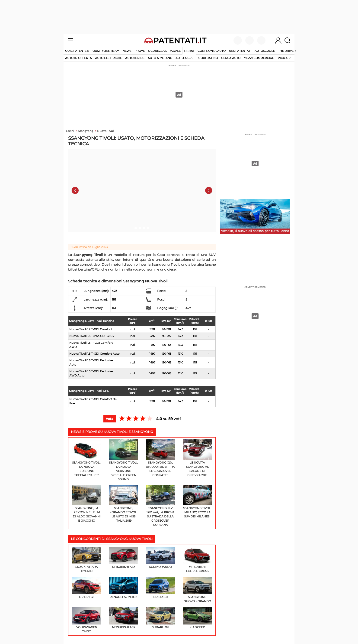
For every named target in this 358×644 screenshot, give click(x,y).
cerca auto (231, 58)
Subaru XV (160, 618)
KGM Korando (160, 558)
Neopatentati (240, 51)
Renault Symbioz (123, 588)
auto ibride (135, 58)
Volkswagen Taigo (87, 620)
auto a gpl (184, 58)
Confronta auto (212, 51)
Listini (189, 51)
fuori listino (207, 58)
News (127, 51)
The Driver (287, 51)
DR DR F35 (87, 588)
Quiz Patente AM (106, 51)
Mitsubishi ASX (123, 558)
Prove (140, 51)
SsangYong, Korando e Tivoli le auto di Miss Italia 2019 (123, 504)
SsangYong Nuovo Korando (197, 590)
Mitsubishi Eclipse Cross (197, 560)
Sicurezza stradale (164, 51)
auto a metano (160, 58)
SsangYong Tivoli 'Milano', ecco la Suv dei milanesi (197, 502)
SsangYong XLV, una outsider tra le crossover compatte (160, 458)
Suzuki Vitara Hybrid (87, 560)
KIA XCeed (197, 618)
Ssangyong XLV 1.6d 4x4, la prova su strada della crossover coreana (160, 506)
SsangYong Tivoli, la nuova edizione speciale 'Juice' (87, 458)
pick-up (284, 58)
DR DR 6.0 (160, 588)
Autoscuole (265, 51)
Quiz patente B (77, 51)
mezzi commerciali (259, 58)
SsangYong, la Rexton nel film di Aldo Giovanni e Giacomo (87, 504)
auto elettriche (109, 58)
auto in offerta (78, 58)
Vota (110, 419)
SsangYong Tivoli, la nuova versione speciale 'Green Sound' (123, 460)
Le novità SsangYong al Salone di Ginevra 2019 (197, 458)
